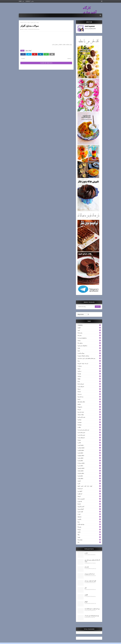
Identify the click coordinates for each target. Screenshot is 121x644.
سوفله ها (89, 425)
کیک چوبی (89, 501)
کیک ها (89, 504)
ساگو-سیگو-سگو (89, 402)
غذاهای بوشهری (89, 455)
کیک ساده (87, 567)
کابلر (86, 588)
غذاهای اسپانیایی (89, 448)
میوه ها (89, 529)
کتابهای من (89, 491)
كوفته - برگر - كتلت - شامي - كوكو (89, 486)
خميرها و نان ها (89, 384)
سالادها (89, 404)
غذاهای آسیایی (89, 445)
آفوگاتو (86, 602)
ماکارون (89, 519)
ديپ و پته (89, 394)
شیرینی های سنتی (89, 432)
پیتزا (89, 361)
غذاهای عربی (89, 466)
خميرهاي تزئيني (89, 386)
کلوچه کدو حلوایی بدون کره (90, 581)
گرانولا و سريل (89, 509)
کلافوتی (86, 595)
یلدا (89, 542)
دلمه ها (89, 392)
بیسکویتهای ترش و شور (89, 346)
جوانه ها (89, 374)
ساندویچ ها (89, 407)
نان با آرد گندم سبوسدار (90, 574)
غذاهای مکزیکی (89, 473)
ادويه (89, 330)
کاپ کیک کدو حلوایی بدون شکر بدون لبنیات (92, 561)
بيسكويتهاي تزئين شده (89, 338)
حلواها (89, 379)
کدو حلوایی (89, 494)
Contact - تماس (30, 1)
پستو (89, 351)
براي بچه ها (89, 333)
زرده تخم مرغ (89, 397)
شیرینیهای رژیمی (89, 438)
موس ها (89, 527)
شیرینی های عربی (89, 435)
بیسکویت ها (89, 343)
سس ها (89, 409)
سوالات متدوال (27, 22)
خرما (89, 381)
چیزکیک (89, 376)
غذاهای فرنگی (89, 471)
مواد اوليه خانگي (89, 524)
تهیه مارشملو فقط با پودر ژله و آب (92, 616)
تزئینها (89, 369)
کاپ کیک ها (89, 489)
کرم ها (89, 496)
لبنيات (89, 514)
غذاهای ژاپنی (89, 461)
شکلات (89, 427)
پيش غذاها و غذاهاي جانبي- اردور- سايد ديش (89, 358)
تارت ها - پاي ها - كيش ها (89, 363)
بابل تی (86, 553)
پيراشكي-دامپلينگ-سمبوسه (89, 356)
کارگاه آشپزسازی (90, 10)
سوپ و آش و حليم (89, 417)
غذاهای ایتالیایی (89, 450)
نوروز (89, 537)
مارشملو (89, 517)
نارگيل (89, 532)
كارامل (89, 481)
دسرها (89, 389)
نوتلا (89, 535)
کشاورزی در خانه (89, 499)
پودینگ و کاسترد (89, 353)
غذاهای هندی (89, 476)
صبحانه (89, 440)
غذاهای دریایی (89, 458)
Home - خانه (21, 1)
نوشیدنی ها (89, 540)
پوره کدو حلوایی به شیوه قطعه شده (92, 609)
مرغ (89, 522)
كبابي (89, 484)
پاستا (89, 348)
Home (22, 22)
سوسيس (89, 422)
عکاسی (89, 443)
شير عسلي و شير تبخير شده (89, 430)
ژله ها (89, 399)
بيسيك (89, 340)
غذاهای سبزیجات (89, 463)
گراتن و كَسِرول (89, 507)
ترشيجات (89, 366)
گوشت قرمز (89, 512)
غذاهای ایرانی (89, 453)
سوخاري (89, 420)
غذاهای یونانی (89, 478)
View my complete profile (90, 29)
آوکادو (89, 328)
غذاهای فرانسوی (89, 468)
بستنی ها (89, 335)
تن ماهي (89, 371)
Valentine (89, 325)
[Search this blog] (86, 307)
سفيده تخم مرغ (89, 412)
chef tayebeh (24, 29)
